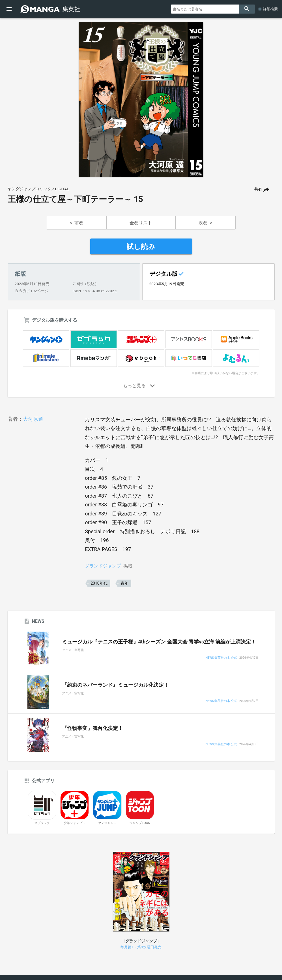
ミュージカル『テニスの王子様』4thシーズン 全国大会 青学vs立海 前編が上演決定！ (159, 642)
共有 (258, 189)
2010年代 (99, 583)
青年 (124, 583)
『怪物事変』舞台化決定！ (92, 728)
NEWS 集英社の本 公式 (221, 658)
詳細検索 (270, 9)
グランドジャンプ (103, 566)
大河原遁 (33, 419)
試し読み (141, 247)
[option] (141, 99)
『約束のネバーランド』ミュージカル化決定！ (115, 685)
